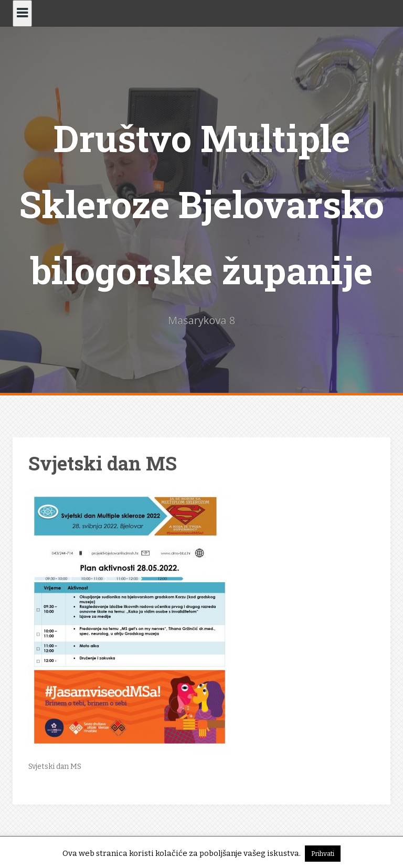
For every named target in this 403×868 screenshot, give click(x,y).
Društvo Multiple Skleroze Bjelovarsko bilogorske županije (201, 204)
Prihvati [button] (323, 854)
